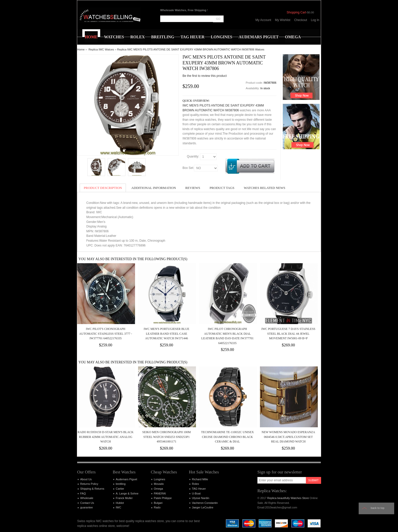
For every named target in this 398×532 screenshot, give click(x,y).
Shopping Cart (296, 12)
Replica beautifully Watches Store (288, 498)
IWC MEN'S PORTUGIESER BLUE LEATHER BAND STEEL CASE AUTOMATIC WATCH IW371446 (167, 334)
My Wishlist (283, 20)
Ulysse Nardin (201, 498)
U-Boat (196, 493)
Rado (157, 507)
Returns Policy (89, 484)
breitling (121, 484)
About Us (86, 479)
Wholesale (87, 498)
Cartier (120, 489)
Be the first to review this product (205, 76)
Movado (159, 484)
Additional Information (154, 188)
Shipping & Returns (92, 489)
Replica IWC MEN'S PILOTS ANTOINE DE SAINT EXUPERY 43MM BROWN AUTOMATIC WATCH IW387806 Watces (191, 49)
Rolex (195, 484)
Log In (315, 20)
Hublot (120, 503)
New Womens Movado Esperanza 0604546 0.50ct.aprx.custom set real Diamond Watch (288, 437)
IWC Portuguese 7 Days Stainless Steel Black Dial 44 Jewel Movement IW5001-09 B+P (288, 334)
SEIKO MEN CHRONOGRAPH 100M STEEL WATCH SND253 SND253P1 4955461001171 (166, 437)
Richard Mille (200, 479)
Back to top (378, 508)
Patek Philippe (163, 498)
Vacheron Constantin (205, 503)
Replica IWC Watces (101, 49)
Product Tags (222, 188)
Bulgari (158, 503)
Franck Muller (124, 498)
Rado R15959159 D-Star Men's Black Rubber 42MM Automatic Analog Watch (106, 437)
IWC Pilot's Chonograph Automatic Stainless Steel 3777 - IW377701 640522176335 (106, 334)
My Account (263, 20)
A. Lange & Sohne (127, 493)
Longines (160, 479)
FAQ (83, 493)
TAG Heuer (199, 489)
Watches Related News (264, 188)
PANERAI (160, 493)
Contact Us (87, 503)
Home (81, 49)
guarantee (87, 507)
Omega (158, 489)
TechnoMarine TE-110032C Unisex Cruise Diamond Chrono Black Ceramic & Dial (227, 437)
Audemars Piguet (126, 479)
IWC (118, 507)
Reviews (193, 188)
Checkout (301, 20)
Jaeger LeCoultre (203, 507)
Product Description (103, 188)
